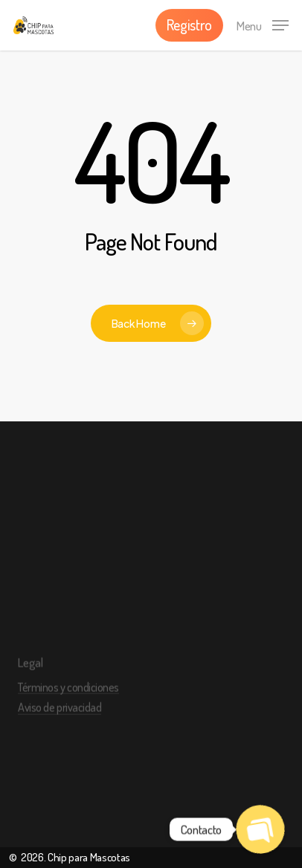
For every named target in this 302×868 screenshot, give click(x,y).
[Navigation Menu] (263, 23)
